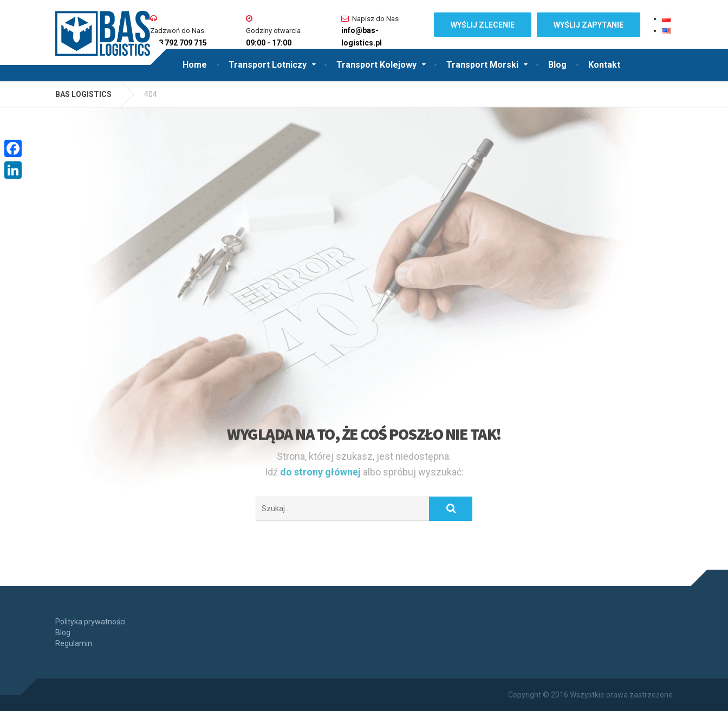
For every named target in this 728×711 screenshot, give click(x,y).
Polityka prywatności (90, 622)
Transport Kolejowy (376, 65)
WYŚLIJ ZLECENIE (483, 25)
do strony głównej (321, 472)
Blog (557, 65)
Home (195, 65)
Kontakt (604, 65)
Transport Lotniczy (268, 65)
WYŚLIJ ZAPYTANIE (589, 25)
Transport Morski (482, 65)
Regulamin (74, 643)
